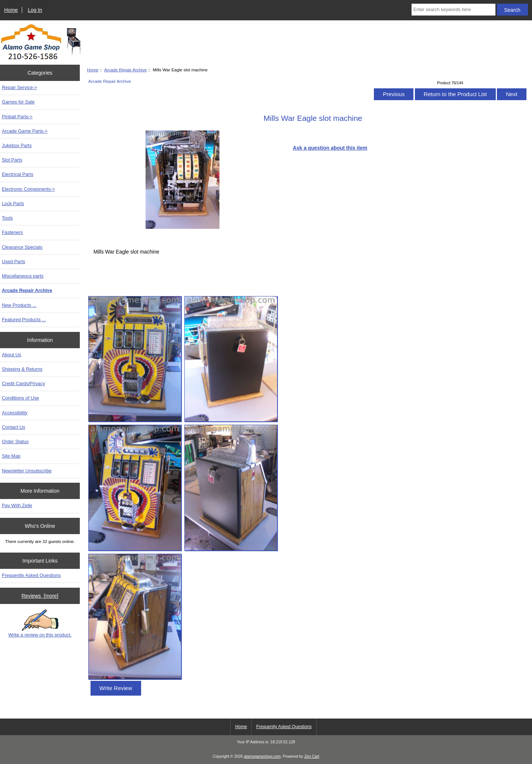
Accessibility (15, 413)
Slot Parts (12, 160)
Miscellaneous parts (23, 276)
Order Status (15, 442)
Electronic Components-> (28, 189)
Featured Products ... (24, 320)
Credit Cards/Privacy (23, 383)
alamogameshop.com (262, 756)
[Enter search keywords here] (453, 10)
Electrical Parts (18, 174)
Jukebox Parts (17, 145)
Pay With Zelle (17, 505)
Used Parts (13, 262)
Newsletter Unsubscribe (27, 471)
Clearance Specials (22, 247)
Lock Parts (13, 203)
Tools (7, 218)
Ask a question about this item (330, 148)
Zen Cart (312, 756)
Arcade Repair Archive (125, 70)
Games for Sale (18, 102)
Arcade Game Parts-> (25, 131)
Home (11, 10)
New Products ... (19, 305)
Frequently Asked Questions (31, 575)
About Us (11, 355)
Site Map (11, 456)
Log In (35, 10)
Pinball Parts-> (17, 117)
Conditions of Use (21, 398)
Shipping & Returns (22, 369)
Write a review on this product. (40, 624)
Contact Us (13, 427)
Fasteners (12, 232)
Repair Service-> (19, 87)
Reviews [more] (40, 596)
